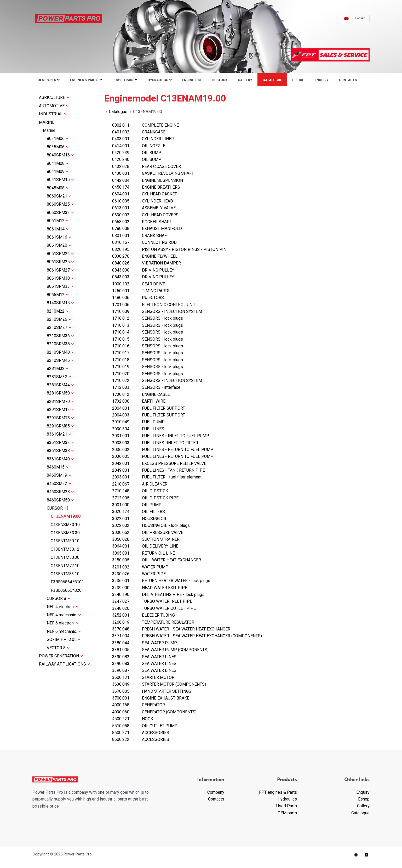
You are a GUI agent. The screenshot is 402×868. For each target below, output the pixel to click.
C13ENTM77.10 (65, 566)
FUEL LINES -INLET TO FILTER (155, 443)
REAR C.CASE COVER (147, 167)
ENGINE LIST (192, 80)
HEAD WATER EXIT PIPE (150, 588)
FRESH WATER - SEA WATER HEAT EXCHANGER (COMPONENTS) (187, 636)
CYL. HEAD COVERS (145, 215)
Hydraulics (158, 80)
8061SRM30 (60, 278)
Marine (49, 130)
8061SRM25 (60, 262)
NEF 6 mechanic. (64, 631)
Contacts (348, 80)
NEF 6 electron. (63, 623)
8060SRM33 (60, 213)
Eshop (364, 799)
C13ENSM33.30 (65, 533)
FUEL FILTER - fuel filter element (157, 477)
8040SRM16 (60, 155)
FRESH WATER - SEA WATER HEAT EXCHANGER (171, 629)
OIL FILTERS (139, 512)
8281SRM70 (60, 401)
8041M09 (58, 171)
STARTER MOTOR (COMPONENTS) (159, 684)
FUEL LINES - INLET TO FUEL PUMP (161, 436)
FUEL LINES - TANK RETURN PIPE (159, 470)
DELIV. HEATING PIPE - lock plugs (158, 594)
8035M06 (58, 147)
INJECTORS (138, 298)
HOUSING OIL (140, 519)
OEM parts (47, 80)
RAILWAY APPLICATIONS (64, 664)
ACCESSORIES (141, 733)
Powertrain (123, 80)
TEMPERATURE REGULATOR (153, 622)
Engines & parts (84, 80)
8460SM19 (59, 475)
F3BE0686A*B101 (67, 582)
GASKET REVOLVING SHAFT (153, 173)
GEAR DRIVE (139, 284)
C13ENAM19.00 (66, 516)
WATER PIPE (139, 574)
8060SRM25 (60, 204)
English (361, 18)
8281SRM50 (60, 393)
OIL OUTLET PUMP (145, 726)
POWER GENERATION (61, 656)
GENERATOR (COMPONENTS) (154, 712)
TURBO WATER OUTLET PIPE (154, 608)
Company (216, 792)
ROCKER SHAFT (142, 222)
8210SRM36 (60, 336)
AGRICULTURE (54, 97)
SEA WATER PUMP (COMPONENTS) (160, 650)
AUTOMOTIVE (54, 106)
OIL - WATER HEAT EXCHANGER (157, 560)
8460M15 (58, 467)
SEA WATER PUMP (145, 643)
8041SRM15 (60, 180)
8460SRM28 (60, 492)
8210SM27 (59, 327)
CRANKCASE (139, 132)
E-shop (298, 80)
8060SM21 (59, 196)
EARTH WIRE (139, 401)
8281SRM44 (60, 385)
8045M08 (58, 188)
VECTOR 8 (58, 648)
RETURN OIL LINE (143, 553)
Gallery (245, 80)
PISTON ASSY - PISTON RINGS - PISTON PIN (169, 249)
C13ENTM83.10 (65, 574)
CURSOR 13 (58, 508)
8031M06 (58, 139)
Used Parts (287, 806)
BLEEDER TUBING (143, 615)
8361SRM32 (60, 443)
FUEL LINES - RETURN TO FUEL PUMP (163, 450)
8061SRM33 (60, 286)
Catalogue (272, 80)
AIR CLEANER (140, 484)
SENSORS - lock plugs (148, 318)
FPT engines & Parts (278, 792)
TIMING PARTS (141, 291)
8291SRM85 (60, 426)
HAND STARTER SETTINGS (152, 691)
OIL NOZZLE (139, 146)
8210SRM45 (60, 360)
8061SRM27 (60, 270)
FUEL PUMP (138, 422)
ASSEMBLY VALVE (144, 208)
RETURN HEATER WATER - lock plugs (161, 581)
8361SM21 (59, 434)
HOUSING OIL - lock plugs (151, 525)
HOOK (133, 719)
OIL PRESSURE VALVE (148, 532)
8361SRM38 (60, 451)
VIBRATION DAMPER (147, 263)
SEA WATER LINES (144, 657)
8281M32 (58, 368)
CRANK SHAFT (141, 236)
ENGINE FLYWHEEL (145, 256)
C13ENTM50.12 (65, 549)
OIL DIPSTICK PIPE (145, 498)
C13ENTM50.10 (65, 541)
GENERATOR (139, 705)
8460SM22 (59, 484)
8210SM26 (59, 319)
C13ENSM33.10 (65, 525)
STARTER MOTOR (143, 677)
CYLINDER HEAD (143, 201)
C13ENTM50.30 (65, 557)
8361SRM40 (60, 459)
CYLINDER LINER (143, 139)
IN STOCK (220, 80)
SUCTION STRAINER (146, 539)
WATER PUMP (140, 567)
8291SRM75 (60, 418)
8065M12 (58, 295)
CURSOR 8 (58, 598)
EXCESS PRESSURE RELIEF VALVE (159, 463)
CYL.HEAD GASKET (145, 194)
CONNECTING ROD (144, 242)
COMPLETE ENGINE (145, 125)
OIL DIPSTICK (140, 491)
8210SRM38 (60, 344)
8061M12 (58, 221)
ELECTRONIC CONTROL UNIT (154, 305)
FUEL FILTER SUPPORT (149, 408)
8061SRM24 (60, 254)
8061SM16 (59, 237)
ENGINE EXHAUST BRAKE (151, 698)
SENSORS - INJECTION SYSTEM (157, 311)
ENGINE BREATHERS (146, 187)
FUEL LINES (138, 429)
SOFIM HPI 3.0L (64, 639)
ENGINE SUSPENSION (148, 180)
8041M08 (58, 163)
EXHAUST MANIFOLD (147, 229)
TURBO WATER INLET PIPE (152, 601)
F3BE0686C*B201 (67, 590)
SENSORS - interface (146, 387)
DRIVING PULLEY (143, 270)
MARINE (47, 122)
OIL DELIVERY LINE (145, 546)
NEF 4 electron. (63, 607)
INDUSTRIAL (53, 114)
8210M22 (58, 311)
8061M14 (58, 229)
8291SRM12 (60, 410)
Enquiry (322, 80)
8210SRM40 (60, 352)
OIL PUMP (137, 505)
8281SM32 (59, 377)
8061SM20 (59, 245)
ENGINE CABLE (141, 394)
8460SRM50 (60, 500)
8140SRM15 (60, 303)
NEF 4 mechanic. (64, 615)
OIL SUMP (137, 153)
